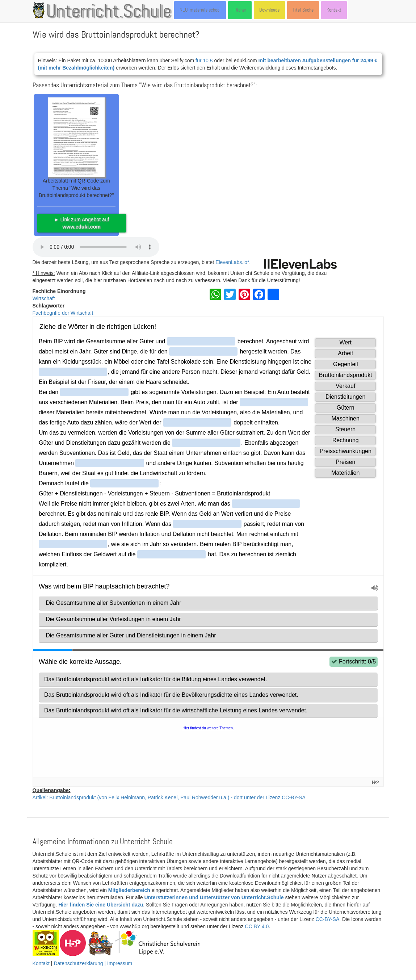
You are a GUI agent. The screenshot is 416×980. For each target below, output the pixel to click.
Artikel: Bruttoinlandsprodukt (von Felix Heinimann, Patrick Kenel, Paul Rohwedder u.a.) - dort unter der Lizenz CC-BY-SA (169, 797)
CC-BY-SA (328, 919)
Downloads (269, 10)
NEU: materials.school (200, 10)
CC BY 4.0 (257, 926)
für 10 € (204, 60)
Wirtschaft (44, 298)
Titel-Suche (303, 10)
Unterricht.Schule (109, 12)
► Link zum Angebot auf (81, 223)
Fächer (240, 10)
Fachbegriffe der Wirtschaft (63, 313)
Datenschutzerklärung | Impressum (93, 963)
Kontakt (334, 10)
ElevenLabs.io (231, 262)
